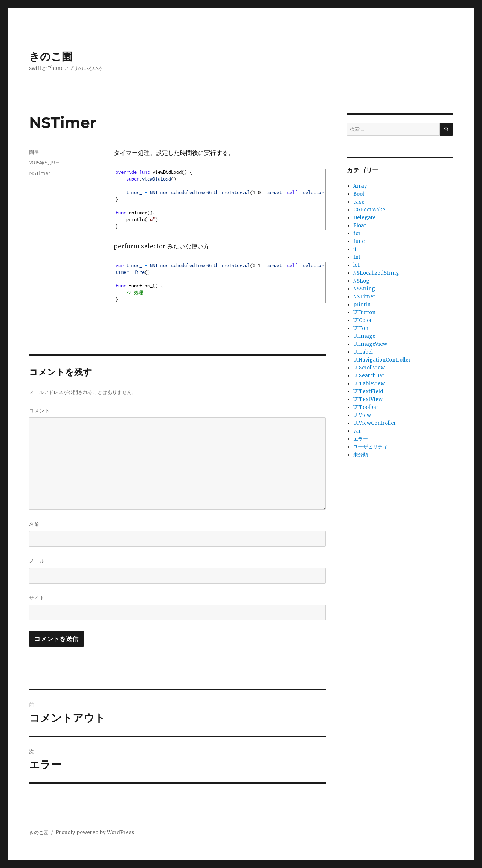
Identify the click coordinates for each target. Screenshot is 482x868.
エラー (361, 439)
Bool (359, 194)
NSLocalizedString (376, 273)
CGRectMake (369, 210)
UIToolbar (366, 407)
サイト (37, 598)
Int (357, 257)
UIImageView (370, 344)
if (355, 249)
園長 (34, 152)
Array (360, 186)
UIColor (363, 320)
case (359, 202)
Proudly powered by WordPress (95, 832)
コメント (40, 410)
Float (360, 226)
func (359, 241)
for (357, 233)
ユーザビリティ (370, 447)
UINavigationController (382, 360)
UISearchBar (369, 376)
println (362, 305)
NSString (364, 289)
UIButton (364, 312)
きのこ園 (51, 56)
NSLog (361, 281)
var (357, 431)
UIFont (362, 328)
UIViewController (375, 423)
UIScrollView (369, 368)
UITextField (368, 391)
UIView (362, 415)
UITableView (369, 384)
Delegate (365, 218)
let (356, 265)
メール (37, 561)
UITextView (368, 399)
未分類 (361, 455)
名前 (34, 524)
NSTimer (40, 173)
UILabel (363, 352)
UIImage (364, 336)
